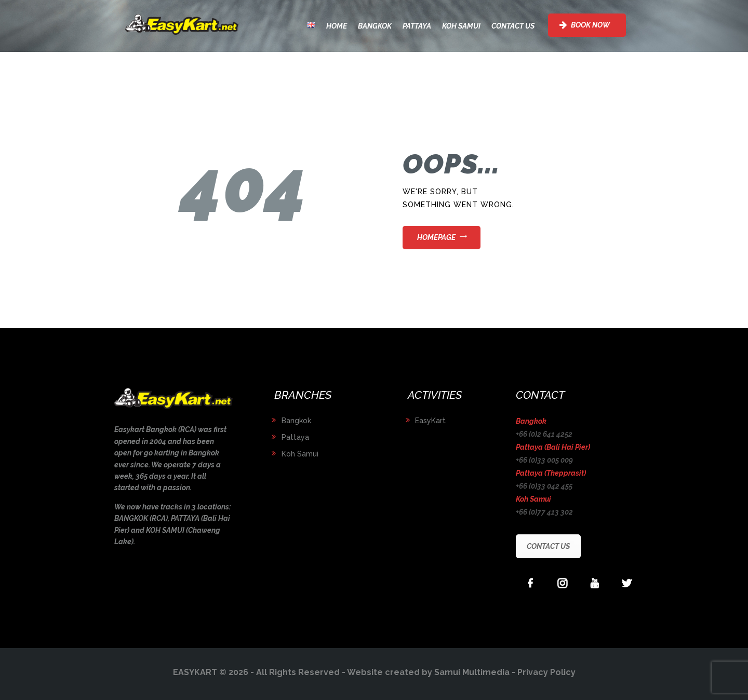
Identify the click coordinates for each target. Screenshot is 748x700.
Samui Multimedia (472, 672)
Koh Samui (300, 454)
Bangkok (296, 421)
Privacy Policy (546, 672)
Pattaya (295, 437)
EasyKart (430, 421)
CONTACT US (548, 546)
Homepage (436, 237)
